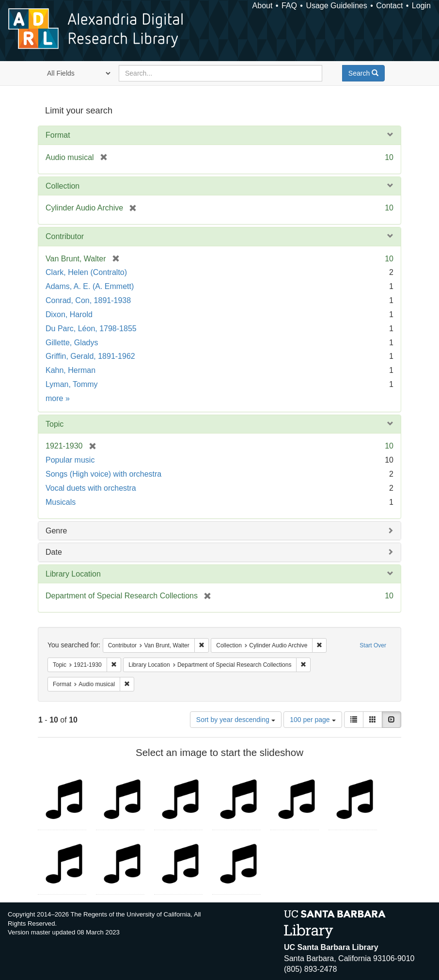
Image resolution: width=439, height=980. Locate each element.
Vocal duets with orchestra (91, 488)
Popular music (70, 460)
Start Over (373, 645)
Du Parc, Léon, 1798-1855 (91, 329)
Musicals (61, 502)
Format (58, 135)
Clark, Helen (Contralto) (86, 272)
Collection (63, 186)
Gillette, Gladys (72, 343)
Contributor (65, 236)
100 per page (313, 720)
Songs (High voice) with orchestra (103, 474)
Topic (55, 424)
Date (54, 552)
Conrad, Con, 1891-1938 (88, 300)
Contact (389, 6)
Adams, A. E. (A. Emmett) (90, 286)
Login (421, 6)
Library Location (73, 574)
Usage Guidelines (336, 6)
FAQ (289, 6)
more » (58, 398)
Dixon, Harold (69, 314)
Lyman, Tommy (72, 384)
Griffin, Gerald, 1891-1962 (90, 356)
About (263, 6)
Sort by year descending (236, 720)
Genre (56, 531)
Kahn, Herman (71, 370)
